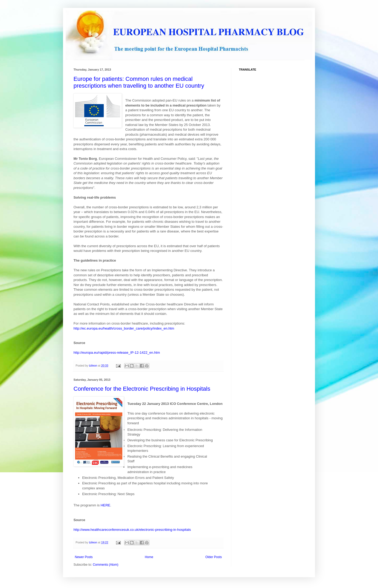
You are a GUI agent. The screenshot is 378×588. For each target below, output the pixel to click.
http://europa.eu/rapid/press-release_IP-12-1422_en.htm (117, 353)
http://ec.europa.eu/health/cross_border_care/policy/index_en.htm (124, 328)
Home (149, 557)
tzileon (93, 365)
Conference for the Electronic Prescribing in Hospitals (142, 389)
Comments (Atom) (105, 565)
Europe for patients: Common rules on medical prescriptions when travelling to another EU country (139, 82)
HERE (105, 505)
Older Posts (214, 557)
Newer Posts (84, 557)
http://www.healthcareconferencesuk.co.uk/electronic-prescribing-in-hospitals (132, 530)
